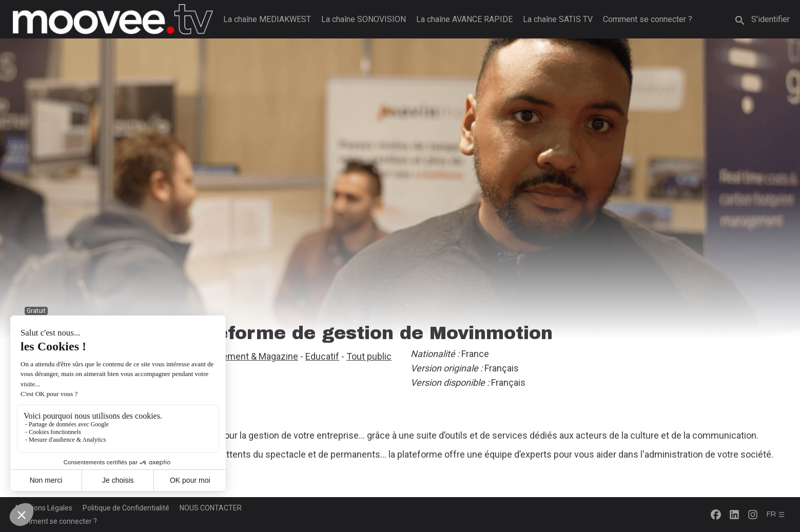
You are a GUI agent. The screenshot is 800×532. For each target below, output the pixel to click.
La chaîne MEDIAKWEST (267, 19)
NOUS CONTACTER (211, 508)
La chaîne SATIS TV (558, 19)
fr (776, 514)
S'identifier (770, 19)
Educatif (322, 356)
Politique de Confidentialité (126, 508)
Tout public (369, 356)
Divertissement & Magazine (242, 356)
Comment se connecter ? (648, 19)
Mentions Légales (44, 508)
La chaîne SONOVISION (364, 19)
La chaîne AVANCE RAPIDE (464, 19)
